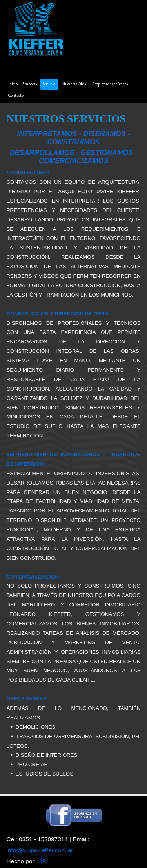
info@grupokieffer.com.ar (40, 850)
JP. (43, 861)
